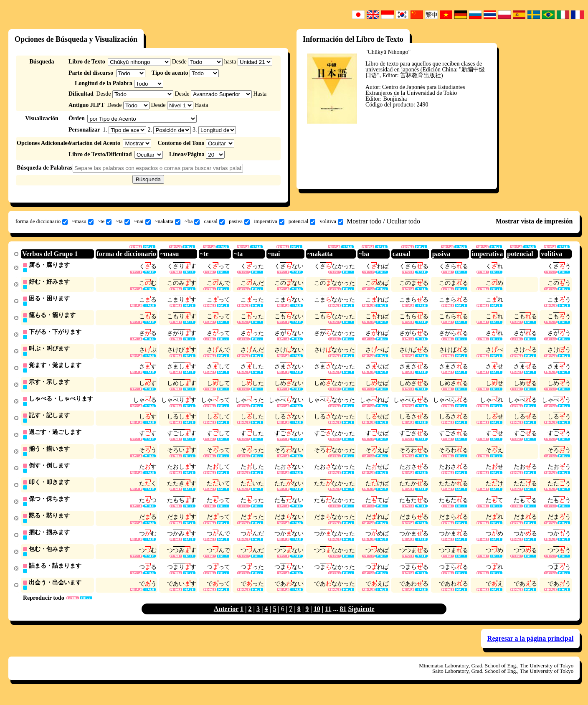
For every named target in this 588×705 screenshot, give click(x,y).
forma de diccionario (42, 221)
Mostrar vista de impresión (534, 221)
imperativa (269, 221)
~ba (192, 221)
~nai (142, 221)
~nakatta (168, 221)
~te (105, 221)
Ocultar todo (403, 221)
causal (214, 221)
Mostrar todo (364, 221)
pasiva (239, 221)
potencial (302, 221)
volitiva (331, 221)
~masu (82, 221)
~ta (123, 221)
